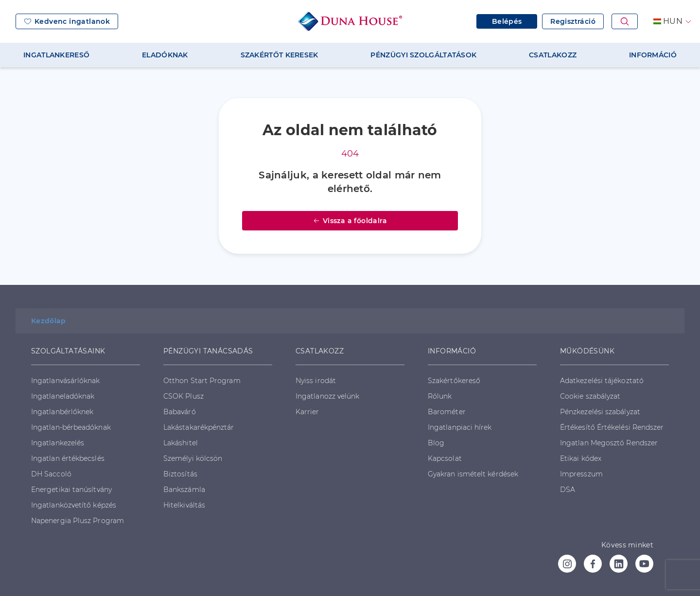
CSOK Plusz (184, 396)
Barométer (447, 412)
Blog (436, 443)
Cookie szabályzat (590, 396)
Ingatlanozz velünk (327, 396)
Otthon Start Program (202, 381)
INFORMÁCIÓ (653, 55)
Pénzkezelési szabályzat (600, 412)
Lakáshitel (181, 443)
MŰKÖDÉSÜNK (587, 351)
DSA (568, 490)
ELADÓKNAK (165, 55)
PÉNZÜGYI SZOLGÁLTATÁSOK (423, 55)
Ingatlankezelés (58, 443)
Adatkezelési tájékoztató (602, 381)
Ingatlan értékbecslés (68, 458)
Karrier (307, 412)
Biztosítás (180, 474)
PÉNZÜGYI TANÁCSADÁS (208, 351)
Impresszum (581, 474)
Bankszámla (184, 490)
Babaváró (180, 412)
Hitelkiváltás (184, 505)
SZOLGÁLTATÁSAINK (68, 351)
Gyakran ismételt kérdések (473, 474)
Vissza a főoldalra (350, 221)
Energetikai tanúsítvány (71, 490)
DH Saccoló (51, 474)
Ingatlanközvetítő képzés (74, 505)
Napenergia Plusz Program (78, 521)
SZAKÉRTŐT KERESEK (280, 55)
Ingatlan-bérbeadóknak (71, 427)
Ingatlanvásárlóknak (66, 381)
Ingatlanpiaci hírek (460, 427)
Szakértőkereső (454, 381)
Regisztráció (573, 21)
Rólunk (440, 396)
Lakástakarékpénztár (199, 427)
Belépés (507, 21)
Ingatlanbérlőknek (62, 412)
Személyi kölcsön (193, 458)
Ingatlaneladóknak (63, 396)
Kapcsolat (445, 458)
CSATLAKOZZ (553, 55)
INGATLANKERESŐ (56, 55)
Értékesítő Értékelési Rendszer (612, 427)
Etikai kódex (581, 458)
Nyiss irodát (316, 381)
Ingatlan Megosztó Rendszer (609, 443)
